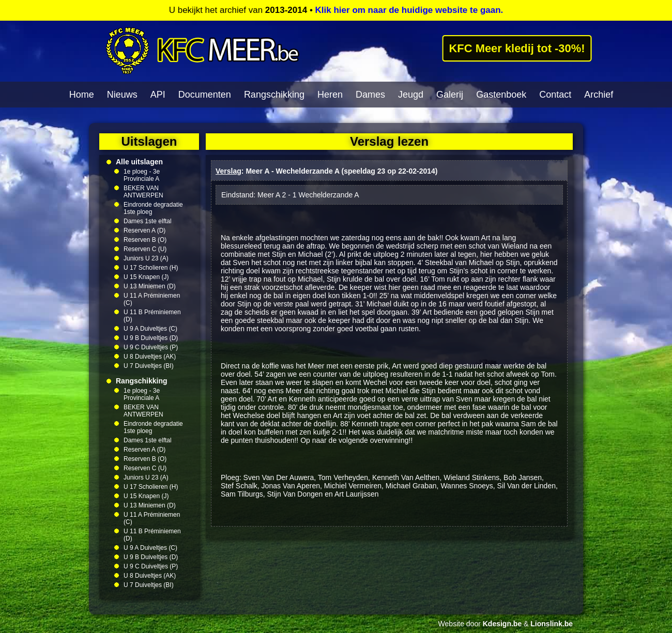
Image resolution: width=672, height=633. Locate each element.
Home (82, 95)
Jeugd (411, 95)
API (158, 95)
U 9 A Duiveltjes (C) (150, 329)
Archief (599, 95)
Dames (370, 95)
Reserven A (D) (144, 230)
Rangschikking (274, 95)
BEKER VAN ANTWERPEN (143, 192)
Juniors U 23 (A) (146, 258)
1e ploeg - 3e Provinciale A (142, 175)
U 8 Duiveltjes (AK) (150, 357)
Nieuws (122, 95)
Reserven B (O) (145, 240)
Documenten (205, 95)
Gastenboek (501, 95)
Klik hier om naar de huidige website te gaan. (409, 10)
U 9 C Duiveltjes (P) (151, 347)
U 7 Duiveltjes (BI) (149, 366)
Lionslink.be (552, 624)
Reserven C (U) (145, 249)
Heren (330, 95)
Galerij (450, 95)
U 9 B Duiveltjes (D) (151, 338)
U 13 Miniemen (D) (150, 286)
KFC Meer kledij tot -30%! (517, 48)
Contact (555, 95)
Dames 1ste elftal (148, 221)
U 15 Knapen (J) (146, 277)
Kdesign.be (502, 624)
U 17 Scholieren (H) (151, 268)
